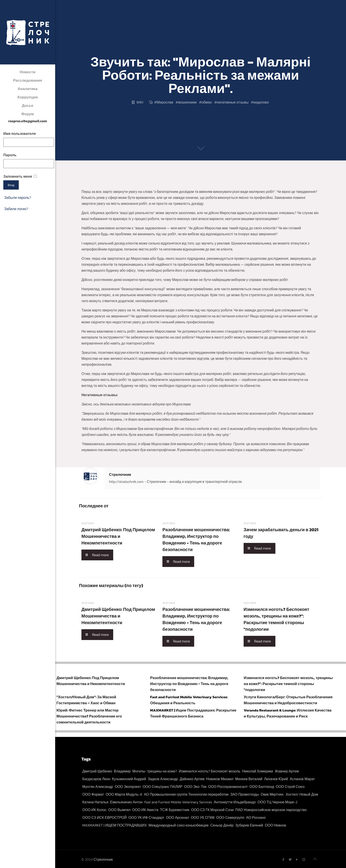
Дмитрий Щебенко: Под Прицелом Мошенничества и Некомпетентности (118, 536)
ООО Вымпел (119, 810)
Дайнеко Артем (192, 779)
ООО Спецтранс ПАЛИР (162, 787)
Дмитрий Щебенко (97, 771)
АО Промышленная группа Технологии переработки (186, 794)
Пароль (10, 155)
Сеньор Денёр (222, 825)
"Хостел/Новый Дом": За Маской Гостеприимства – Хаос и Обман (86, 700)
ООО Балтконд (262, 787)
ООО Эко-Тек (195, 787)
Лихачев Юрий (276, 779)
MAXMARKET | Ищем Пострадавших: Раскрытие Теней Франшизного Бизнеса (193, 713)
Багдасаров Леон (96, 779)
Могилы (139, 771)
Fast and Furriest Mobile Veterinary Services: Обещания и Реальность (189, 700)
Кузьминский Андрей (129, 779)
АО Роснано (256, 817)
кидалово (261, 102)
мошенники (187, 102)
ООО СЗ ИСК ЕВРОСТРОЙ (104, 817)
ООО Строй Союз (290, 787)
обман (207, 102)
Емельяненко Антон (126, 802)
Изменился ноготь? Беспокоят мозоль (210, 771)
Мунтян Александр (98, 787)
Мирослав (165, 102)
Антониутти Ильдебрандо (235, 802)
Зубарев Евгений (249, 825)
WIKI (140, 102)
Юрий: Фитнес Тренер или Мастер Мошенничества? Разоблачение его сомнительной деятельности (89, 716)
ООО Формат (93, 794)
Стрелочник (120, 474)
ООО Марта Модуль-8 (124, 794)
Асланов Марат (302, 779)
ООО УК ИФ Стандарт (146, 817)
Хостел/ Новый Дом (302, 794)
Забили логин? (16, 209)
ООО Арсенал (178, 817)
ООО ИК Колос (94, 810)
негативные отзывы (233, 102)
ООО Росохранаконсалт (228, 787)
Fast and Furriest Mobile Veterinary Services (178, 802)
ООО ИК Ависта (145, 810)
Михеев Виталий (249, 779)
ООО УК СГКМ (203, 817)
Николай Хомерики (258, 771)
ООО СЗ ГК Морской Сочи (212, 810)
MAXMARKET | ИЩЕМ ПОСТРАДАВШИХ (115, 825)
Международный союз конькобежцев (179, 825)
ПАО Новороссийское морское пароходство (271, 810)
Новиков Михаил (220, 779)
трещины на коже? (162, 771)
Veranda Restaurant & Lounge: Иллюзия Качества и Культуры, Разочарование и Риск (288, 713)
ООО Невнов (275, 825)
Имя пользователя (20, 134)
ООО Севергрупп (230, 817)
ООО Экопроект (128, 787)
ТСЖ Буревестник (175, 810)
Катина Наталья (95, 802)
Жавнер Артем (287, 771)
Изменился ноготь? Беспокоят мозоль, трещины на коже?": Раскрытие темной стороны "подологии (276, 619)
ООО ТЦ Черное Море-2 (277, 802)
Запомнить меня (18, 176)
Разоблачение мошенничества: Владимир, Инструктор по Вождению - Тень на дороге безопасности (196, 540)
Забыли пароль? (18, 198)
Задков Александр (163, 779)
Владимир (122, 771)
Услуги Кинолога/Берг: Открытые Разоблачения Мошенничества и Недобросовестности (288, 700)
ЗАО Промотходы (245, 794)
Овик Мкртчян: (272, 794)
